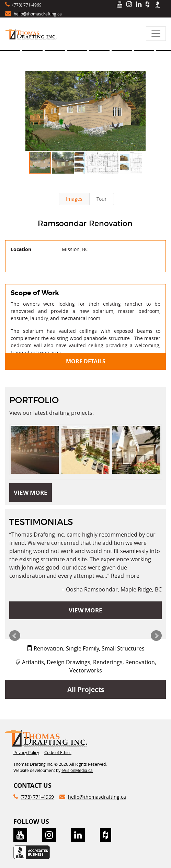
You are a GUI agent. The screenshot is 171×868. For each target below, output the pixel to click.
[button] (85, 111)
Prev (15, 636)
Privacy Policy (26, 752)
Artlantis (33, 662)
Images (74, 199)
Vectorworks (86, 670)
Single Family (82, 648)
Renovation (48, 648)
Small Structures (123, 648)
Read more (125, 576)
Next (156, 636)
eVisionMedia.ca (77, 770)
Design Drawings (69, 662)
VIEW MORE (31, 492)
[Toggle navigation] (156, 34)
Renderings (108, 662)
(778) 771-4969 (27, 5)
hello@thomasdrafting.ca (38, 14)
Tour (102, 199)
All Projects (86, 689)
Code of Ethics (58, 752)
